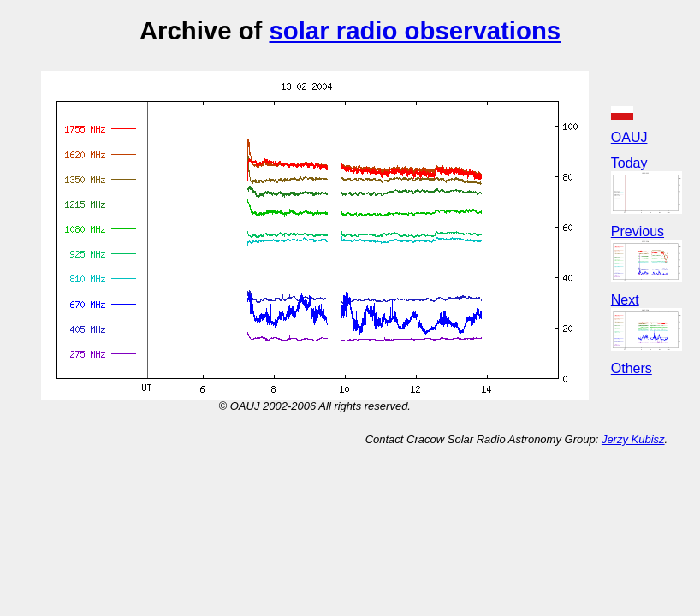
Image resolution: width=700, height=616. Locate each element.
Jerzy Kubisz (633, 439)
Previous (638, 231)
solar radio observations (415, 30)
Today (629, 163)
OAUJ (629, 137)
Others (632, 368)
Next (625, 300)
